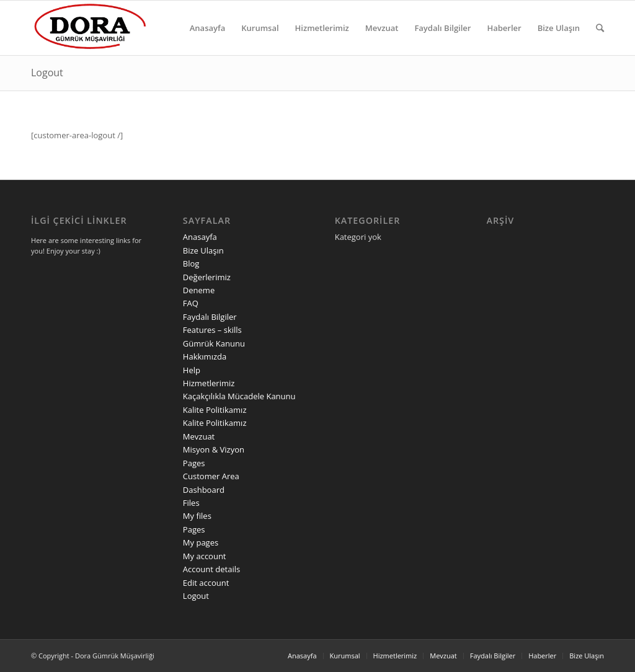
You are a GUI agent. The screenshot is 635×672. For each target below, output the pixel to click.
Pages (194, 463)
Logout (47, 73)
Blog (191, 263)
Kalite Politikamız (215, 410)
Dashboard (204, 490)
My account (205, 556)
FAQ (191, 303)
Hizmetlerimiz (209, 383)
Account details (211, 569)
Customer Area (211, 476)
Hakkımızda (205, 356)
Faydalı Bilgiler (210, 317)
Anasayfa (200, 237)
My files (197, 516)
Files (191, 503)
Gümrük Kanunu (214, 343)
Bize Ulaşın (203, 250)
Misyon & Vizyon (214, 449)
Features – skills (212, 330)
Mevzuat (199, 436)
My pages (201, 542)
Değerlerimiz (207, 277)
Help (192, 370)
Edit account (206, 583)
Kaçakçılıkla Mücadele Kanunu (239, 396)
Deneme (199, 290)
